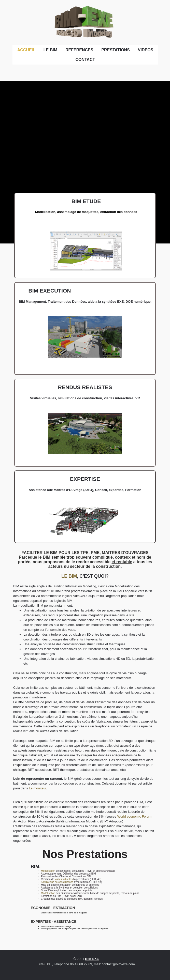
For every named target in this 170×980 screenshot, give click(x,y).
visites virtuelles (64, 879)
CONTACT (85, 60)
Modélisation (48, 871)
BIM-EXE (92, 959)
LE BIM (50, 50)
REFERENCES (79, 50)
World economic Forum (134, 816)
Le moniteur (37, 788)
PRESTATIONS (115, 50)
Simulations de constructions (57, 882)
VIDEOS (146, 50)
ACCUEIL (26, 50)
